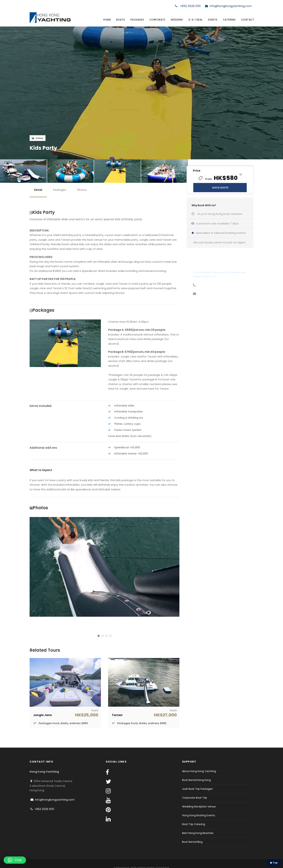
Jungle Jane (43, 715)
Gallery (38, 138)
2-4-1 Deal (196, 20)
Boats (121, 20)
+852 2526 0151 (188, 6)
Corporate (157, 20)
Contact (248, 20)
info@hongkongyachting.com (228, 6)
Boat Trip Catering (194, 824)
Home (107, 20)
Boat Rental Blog (192, 842)
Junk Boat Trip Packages (197, 789)
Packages (137, 20)
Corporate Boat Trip (195, 798)
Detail (38, 190)
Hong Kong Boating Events (199, 815)
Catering (229, 20)
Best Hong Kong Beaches (198, 833)
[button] (15, 860)
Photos (82, 190)
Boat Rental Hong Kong (196, 780)
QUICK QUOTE (220, 188)
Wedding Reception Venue (199, 807)
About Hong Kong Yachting (199, 771)
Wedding (177, 20)
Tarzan (117, 715)
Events (213, 20)
